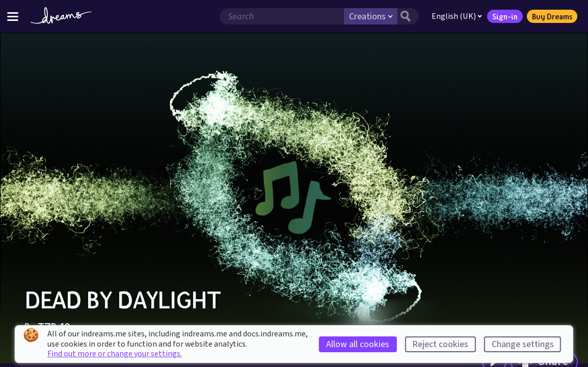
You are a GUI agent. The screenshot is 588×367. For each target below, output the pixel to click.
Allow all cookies (358, 344)
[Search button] (408, 16)
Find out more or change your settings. (115, 354)
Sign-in (505, 16)
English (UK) (457, 16)
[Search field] (282, 16)
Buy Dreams (552, 16)
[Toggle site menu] (13, 16)
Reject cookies (440, 344)
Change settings (523, 344)
